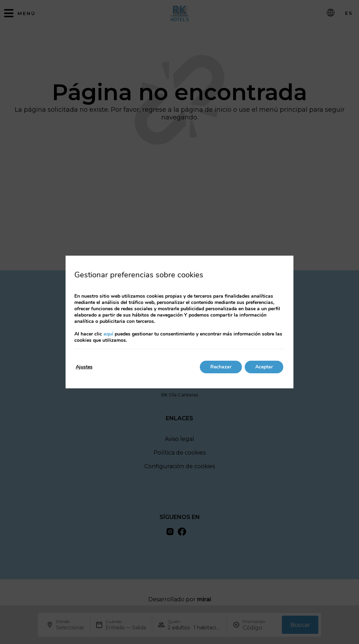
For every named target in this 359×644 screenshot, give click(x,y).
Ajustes (84, 367)
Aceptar (264, 367)
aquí (108, 334)
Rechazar (221, 367)
